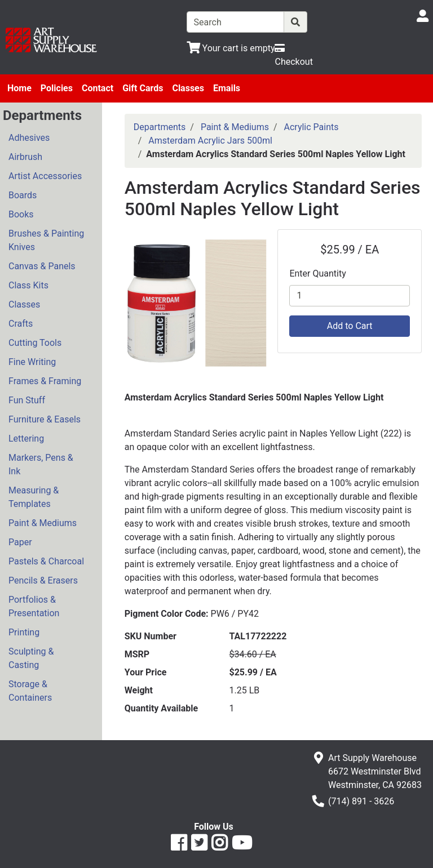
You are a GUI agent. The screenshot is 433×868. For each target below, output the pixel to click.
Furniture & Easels (45, 419)
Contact (98, 88)
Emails (227, 88)
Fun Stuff (27, 400)
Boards (23, 195)
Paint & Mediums (43, 523)
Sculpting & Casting (31, 658)
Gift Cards (143, 88)
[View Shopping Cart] (231, 48)
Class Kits (28, 285)
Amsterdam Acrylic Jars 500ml (210, 141)
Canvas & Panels (42, 266)
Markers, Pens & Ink (41, 464)
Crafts (21, 324)
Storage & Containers (30, 691)
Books (21, 214)
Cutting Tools (35, 343)
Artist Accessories (45, 176)
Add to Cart (350, 326)
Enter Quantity (317, 273)
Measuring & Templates (34, 497)
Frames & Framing (45, 381)
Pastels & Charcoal (46, 561)
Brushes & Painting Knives (46, 240)
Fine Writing (32, 362)
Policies (57, 88)
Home (19, 88)
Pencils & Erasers (43, 580)
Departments (160, 127)
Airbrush (25, 157)
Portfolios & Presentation (34, 606)
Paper (20, 542)
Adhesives (29, 138)
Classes (188, 88)
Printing (24, 632)
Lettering (26, 439)
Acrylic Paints (312, 127)
